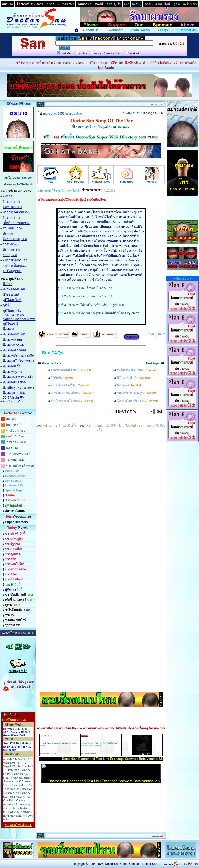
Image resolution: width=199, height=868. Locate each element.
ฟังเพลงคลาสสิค (15, 350)
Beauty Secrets (15, 476)
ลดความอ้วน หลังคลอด (20, 466)
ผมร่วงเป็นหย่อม (15, 266)
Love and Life (14, 485)
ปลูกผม (8, 234)
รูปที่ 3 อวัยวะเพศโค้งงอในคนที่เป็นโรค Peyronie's (91, 305)
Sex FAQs (53, 353)
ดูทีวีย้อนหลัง (12, 311)
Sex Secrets (13, 481)
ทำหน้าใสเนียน (15, 436)
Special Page (14, 490)
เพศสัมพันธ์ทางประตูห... (137, 393)
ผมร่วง (7, 196)
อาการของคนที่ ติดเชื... (71, 370)
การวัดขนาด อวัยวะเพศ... (72, 401)
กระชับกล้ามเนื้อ (16, 460)
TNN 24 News (13, 315)
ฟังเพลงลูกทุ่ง (12, 372)
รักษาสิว (11, 419)
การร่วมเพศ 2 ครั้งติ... (70, 385)
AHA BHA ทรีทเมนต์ (18, 454)
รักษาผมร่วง (11, 202)
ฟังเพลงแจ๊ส (11, 366)
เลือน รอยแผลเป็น (17, 442)
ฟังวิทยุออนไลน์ (14, 289)
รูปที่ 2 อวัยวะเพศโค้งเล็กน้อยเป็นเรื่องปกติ (85, 296)
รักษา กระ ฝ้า (14, 425)
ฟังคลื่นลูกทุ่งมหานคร (18, 388)
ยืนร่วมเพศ (129, 385)
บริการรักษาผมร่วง (16, 212)
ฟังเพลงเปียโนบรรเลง (18, 361)
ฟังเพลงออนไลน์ (15, 334)
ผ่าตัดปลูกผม (12, 271)
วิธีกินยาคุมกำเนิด (133, 378)
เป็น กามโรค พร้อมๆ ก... (137, 401)
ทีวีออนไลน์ (11, 295)
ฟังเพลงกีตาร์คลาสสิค (18, 356)
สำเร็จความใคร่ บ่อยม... (136, 370)
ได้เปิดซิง (62, 378)
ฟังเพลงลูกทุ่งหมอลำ (18, 377)
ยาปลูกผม (10, 255)
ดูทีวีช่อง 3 (10, 323)
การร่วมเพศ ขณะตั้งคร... (72, 393)
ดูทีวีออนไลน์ (12, 300)
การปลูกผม (11, 244)
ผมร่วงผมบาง (12, 207)
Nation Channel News (19, 319)
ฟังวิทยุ (8, 284)
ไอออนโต (12, 448)
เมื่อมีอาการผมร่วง (16, 223)
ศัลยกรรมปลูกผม (15, 239)
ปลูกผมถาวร (11, 250)
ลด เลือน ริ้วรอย (15, 431)
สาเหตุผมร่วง (12, 228)
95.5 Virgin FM (13, 397)
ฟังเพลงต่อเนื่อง (14, 393)
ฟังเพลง (8, 329)
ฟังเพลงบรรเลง (14, 345)
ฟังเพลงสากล (12, 340)
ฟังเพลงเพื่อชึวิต (14, 382)
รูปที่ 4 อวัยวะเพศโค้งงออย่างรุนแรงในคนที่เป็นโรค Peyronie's (98, 313)
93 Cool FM (11, 401)
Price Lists (12, 471)
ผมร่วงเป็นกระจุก (15, 260)
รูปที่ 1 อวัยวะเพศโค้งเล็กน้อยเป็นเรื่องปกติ (85, 288)
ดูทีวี (6, 305)
